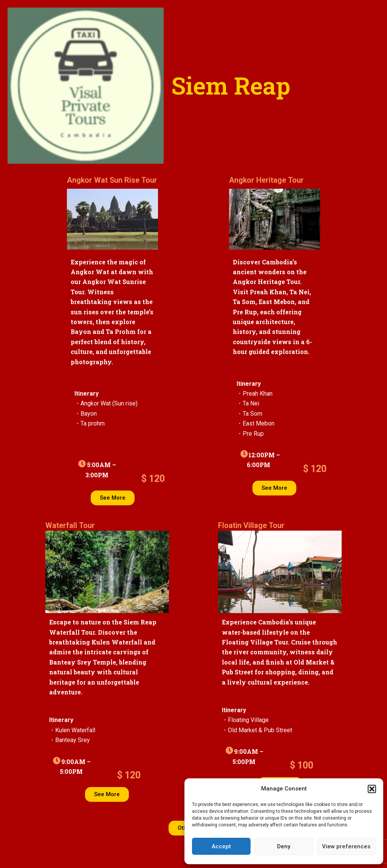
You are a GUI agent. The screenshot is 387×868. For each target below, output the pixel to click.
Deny (284, 846)
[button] (372, 789)
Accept (221, 846)
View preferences (346, 846)
